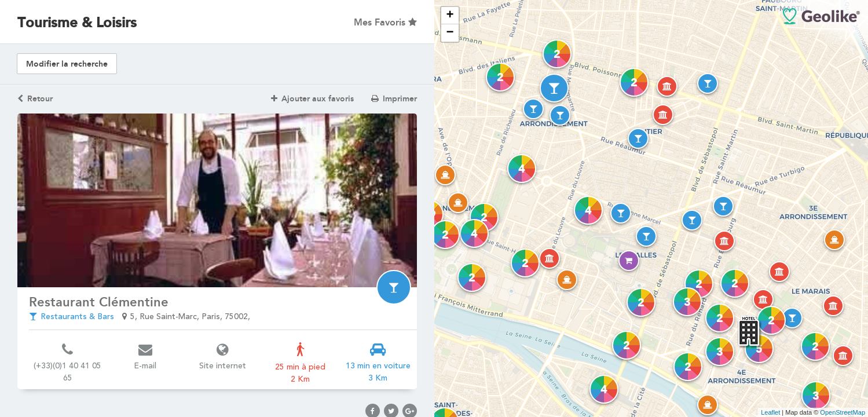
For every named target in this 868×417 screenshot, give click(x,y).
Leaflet (770, 412)
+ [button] (450, 16)
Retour (35, 99)
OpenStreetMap (843, 412)
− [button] (450, 33)
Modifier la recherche (67, 64)
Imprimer (394, 99)
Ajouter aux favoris (312, 99)
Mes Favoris (385, 22)
